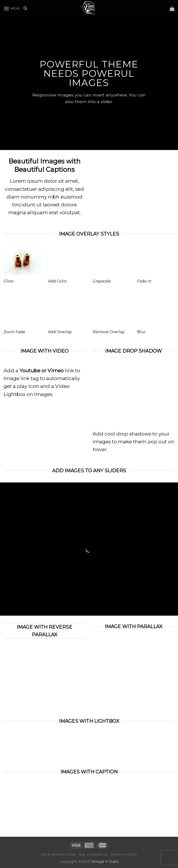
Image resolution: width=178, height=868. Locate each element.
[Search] (25, 8)
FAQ (82, 855)
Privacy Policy (124, 855)
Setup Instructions (58, 855)
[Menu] (12, 8)
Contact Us (98, 855)
